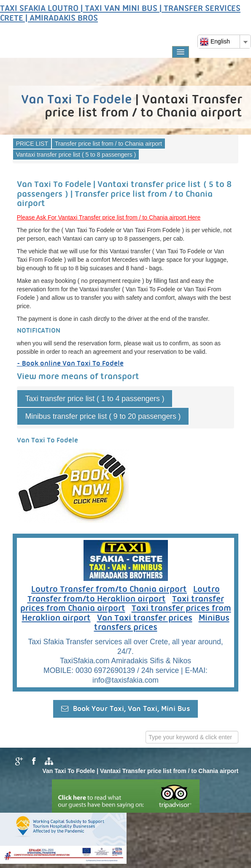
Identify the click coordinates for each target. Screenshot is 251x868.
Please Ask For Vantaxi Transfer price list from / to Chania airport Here (109, 217)
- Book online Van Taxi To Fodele (70, 364)
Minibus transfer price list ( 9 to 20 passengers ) (103, 416)
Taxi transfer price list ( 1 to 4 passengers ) (95, 399)
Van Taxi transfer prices (145, 618)
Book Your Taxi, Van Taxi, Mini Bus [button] (125, 709)
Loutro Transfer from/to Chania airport (109, 590)
